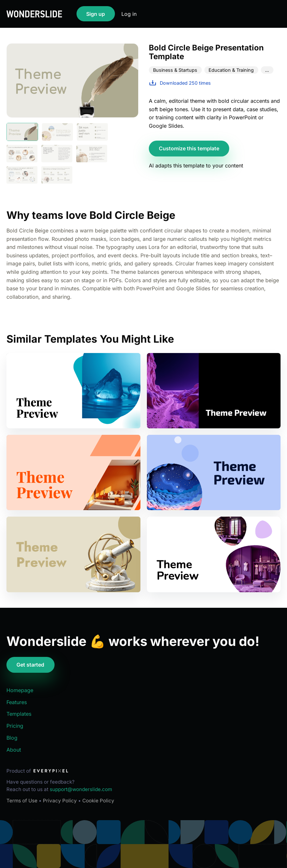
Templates (19, 714)
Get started (30, 665)
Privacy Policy (60, 801)
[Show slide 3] (92, 132)
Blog (12, 738)
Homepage (20, 690)
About (14, 750)
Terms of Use (22, 801)
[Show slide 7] (22, 175)
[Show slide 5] (57, 154)
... (267, 70)
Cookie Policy (98, 801)
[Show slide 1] (22, 132)
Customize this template (189, 148)
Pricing (15, 726)
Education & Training (231, 70)
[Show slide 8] (57, 175)
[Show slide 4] (22, 154)
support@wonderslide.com (81, 789)
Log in (129, 14)
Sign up (96, 14)
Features (17, 702)
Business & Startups (175, 70)
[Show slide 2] (57, 132)
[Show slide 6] (92, 154)
